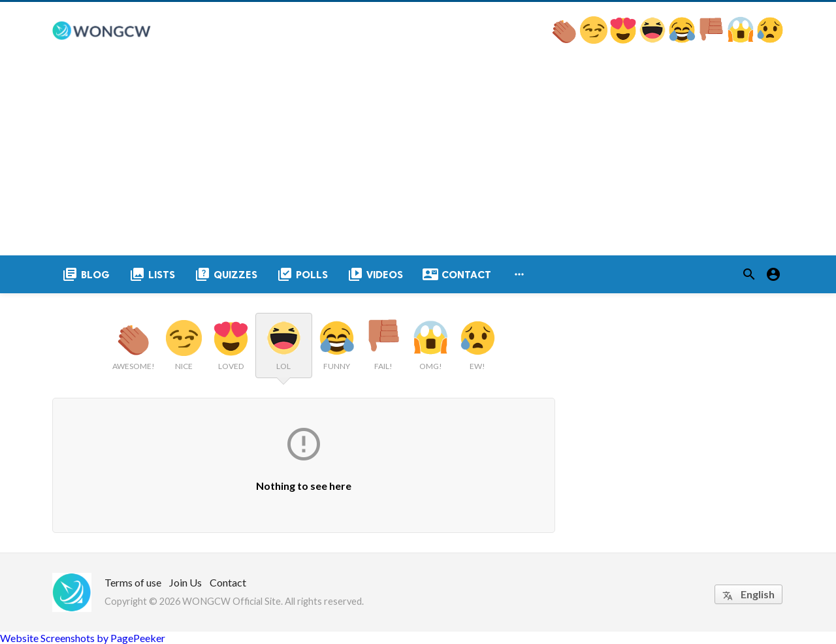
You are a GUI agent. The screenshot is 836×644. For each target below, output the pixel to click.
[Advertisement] (418, 157)
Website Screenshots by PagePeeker (83, 638)
